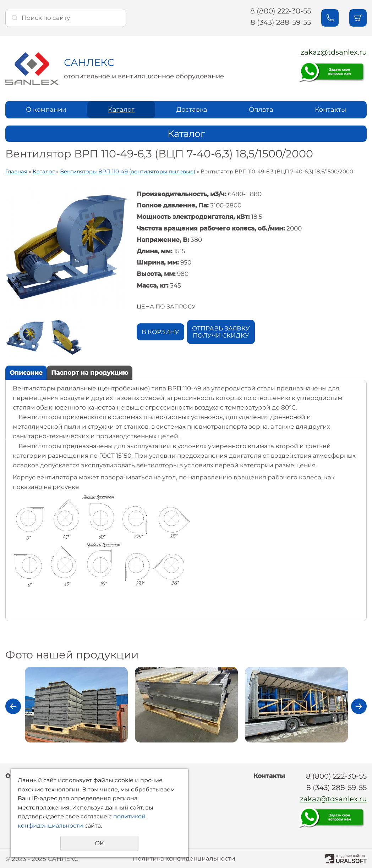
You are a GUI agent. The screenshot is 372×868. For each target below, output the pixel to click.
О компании (46, 109)
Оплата (261, 109)
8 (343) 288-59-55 (280, 22)
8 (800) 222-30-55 (280, 11)
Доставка (192, 109)
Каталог (121, 109)
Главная (16, 171)
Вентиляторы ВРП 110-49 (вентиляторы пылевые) (128, 171)
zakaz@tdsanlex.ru (333, 52)
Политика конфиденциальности (184, 857)
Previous (13, 706)
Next (359, 706)
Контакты (330, 109)
